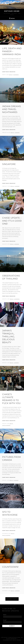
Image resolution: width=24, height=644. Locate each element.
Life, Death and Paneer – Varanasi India (12, 51)
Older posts (12, 599)
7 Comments (16, 75)
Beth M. (11, 75)
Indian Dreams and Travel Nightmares (12, 109)
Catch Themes (17, 640)
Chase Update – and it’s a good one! (12, 221)
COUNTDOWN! (10, 567)
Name (12, 616)
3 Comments (17, 299)
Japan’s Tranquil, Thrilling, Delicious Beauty (9, 336)
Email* (12, 621)
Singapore (9, 164)
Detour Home (12, 11)
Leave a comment (6, 425)
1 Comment (17, 133)
